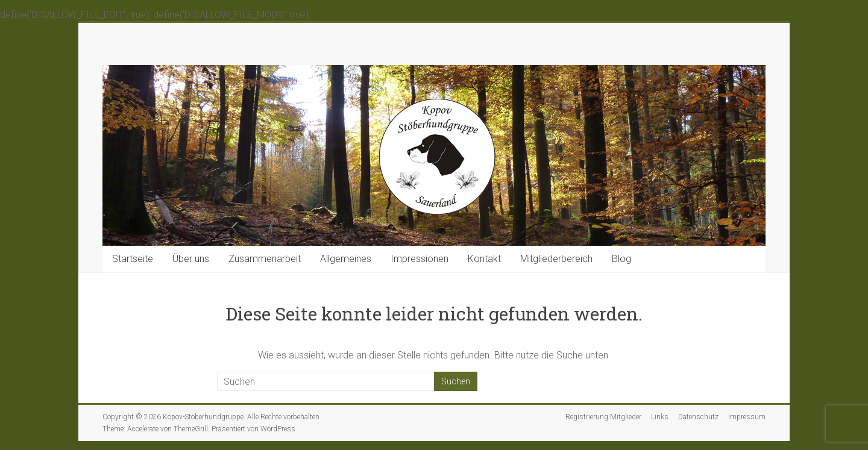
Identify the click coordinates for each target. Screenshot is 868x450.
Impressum (747, 417)
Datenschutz (698, 417)
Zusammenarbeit (265, 259)
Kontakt (484, 259)
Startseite (133, 259)
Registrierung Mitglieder (603, 417)
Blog (621, 259)
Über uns (191, 259)
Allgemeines (346, 259)
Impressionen (420, 259)
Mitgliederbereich (556, 259)
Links (660, 417)
